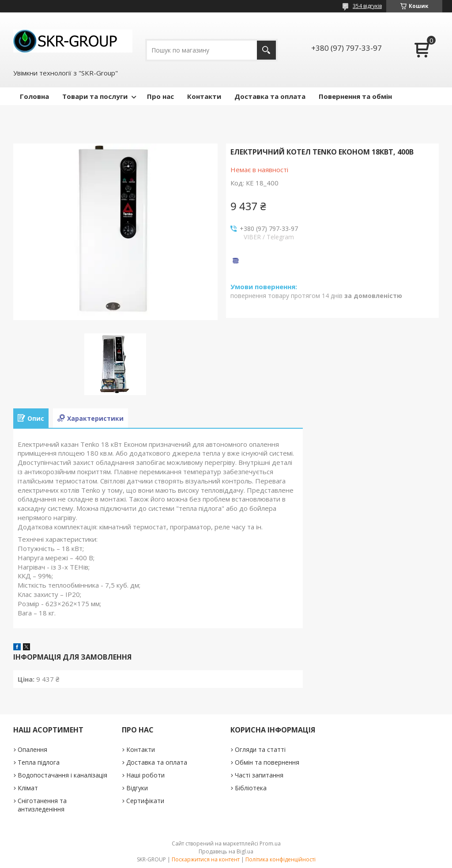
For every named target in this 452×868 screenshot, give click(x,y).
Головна (34, 96)
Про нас (160, 96)
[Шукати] (266, 50)
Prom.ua (270, 843)
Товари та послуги (95, 96)
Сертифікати (145, 801)
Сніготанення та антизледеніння (42, 805)
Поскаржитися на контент (206, 859)
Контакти (204, 96)
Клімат (28, 788)
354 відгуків (367, 6)
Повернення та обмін (355, 96)
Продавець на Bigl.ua (226, 851)
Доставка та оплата (270, 96)
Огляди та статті (260, 749)
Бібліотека (251, 788)
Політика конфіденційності (281, 859)
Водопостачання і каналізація (62, 775)
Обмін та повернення (267, 762)
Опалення (32, 749)
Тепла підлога (39, 762)
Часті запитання (259, 775)
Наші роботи (145, 775)
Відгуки (137, 788)
